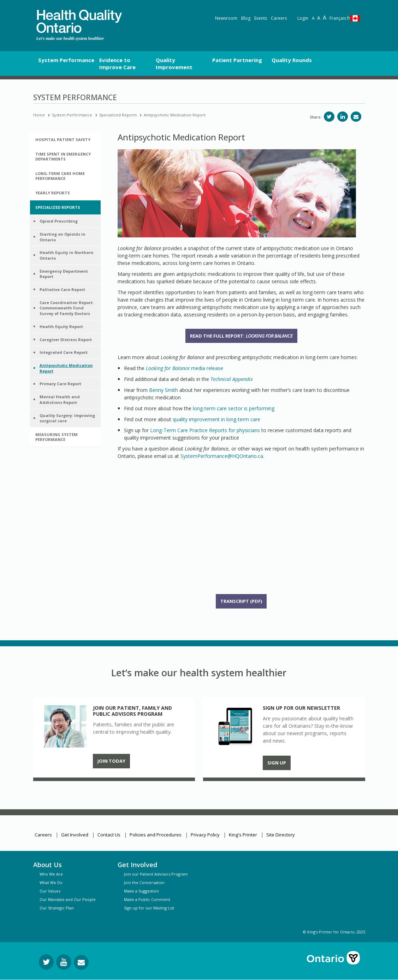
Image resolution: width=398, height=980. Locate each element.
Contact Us (109, 835)
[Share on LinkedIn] (343, 117)
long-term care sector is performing (234, 408)
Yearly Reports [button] (53, 193)
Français (340, 18)
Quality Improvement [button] (174, 63)
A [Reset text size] (313, 18)
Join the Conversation (144, 882)
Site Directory (281, 835)
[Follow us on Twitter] (46, 962)
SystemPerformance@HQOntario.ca (222, 456)
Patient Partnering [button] (237, 60)
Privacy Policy (205, 835)
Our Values (50, 891)
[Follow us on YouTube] (64, 962)
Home (39, 115)
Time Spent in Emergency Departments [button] (63, 156)
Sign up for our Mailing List (149, 908)
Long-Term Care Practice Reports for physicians (205, 430)
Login (303, 18)
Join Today (111, 761)
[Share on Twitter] (329, 117)
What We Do (51, 882)
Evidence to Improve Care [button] (117, 63)
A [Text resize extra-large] (325, 18)
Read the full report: (241, 336)
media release (185, 368)
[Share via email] (356, 117)
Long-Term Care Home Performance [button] (60, 176)
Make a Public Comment (147, 899)
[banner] (79, 21)
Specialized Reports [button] (58, 207)
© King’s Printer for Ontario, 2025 (334, 932)
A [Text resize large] (319, 18)
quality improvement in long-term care (216, 419)
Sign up (277, 763)
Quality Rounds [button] (292, 60)
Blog (246, 18)
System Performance (72, 115)
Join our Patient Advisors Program (156, 874)
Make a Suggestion (141, 891)
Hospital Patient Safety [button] (63, 140)
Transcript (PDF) (241, 601)
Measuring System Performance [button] (57, 437)
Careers (279, 18)
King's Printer (243, 835)
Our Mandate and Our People (68, 899)
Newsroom (226, 18)
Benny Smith (164, 390)
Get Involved (75, 835)
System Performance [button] (66, 60)
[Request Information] (81, 962)
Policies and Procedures (156, 835)
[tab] (65, 140)
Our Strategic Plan (57, 908)
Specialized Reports (118, 115)
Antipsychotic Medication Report (175, 115)
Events (261, 18)
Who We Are (51, 874)
